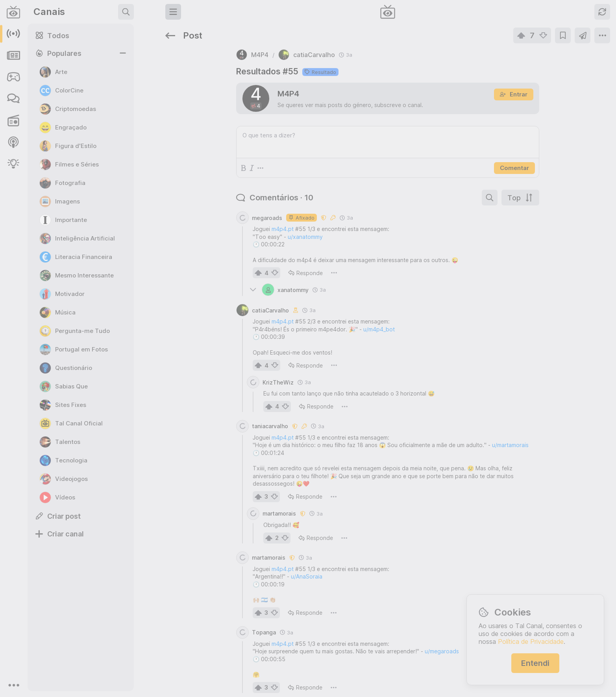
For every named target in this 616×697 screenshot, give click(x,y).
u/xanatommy (223, 213)
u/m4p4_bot (296, 306)
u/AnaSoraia (224, 553)
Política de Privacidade (531, 642)
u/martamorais (428, 421)
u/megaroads (359, 628)
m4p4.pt (200, 205)
